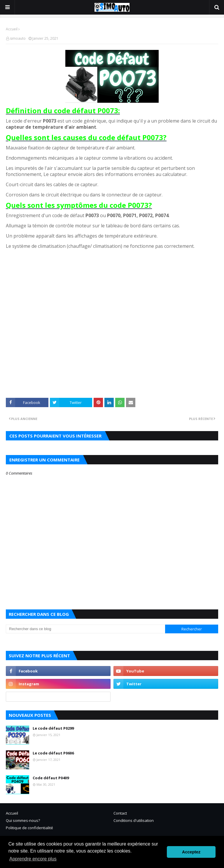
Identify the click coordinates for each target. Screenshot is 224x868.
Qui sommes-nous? (23, 820)
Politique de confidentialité (29, 828)
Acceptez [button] (191, 852)
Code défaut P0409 (51, 778)
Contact (120, 813)
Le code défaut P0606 (53, 753)
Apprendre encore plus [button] (33, 859)
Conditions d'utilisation (134, 820)
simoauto (18, 38)
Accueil (12, 29)
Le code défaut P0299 (53, 728)
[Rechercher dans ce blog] (85, 629)
